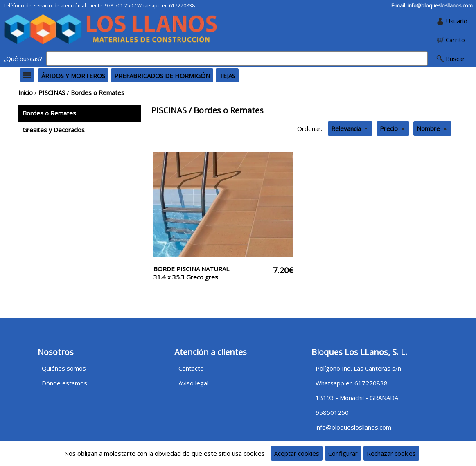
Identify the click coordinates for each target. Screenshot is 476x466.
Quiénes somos (64, 368)
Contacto (191, 368)
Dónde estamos (64, 383)
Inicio (26, 92)
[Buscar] (237, 59)
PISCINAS (52, 92)
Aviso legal (193, 383)
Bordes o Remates (98, 92)
